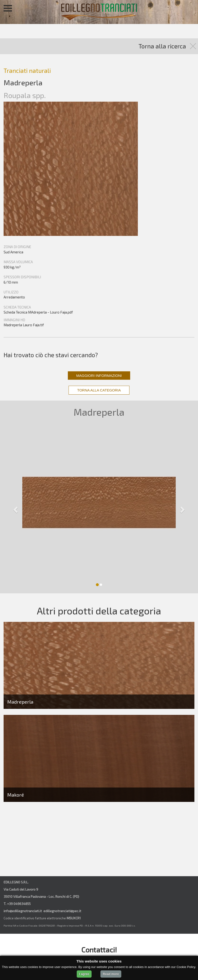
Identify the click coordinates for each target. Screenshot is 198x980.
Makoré (16, 795)
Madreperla (20, 702)
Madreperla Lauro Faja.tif (24, 325)
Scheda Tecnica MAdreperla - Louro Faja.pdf (38, 312)
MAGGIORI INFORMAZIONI (99, 376)
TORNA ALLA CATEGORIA (99, 390)
